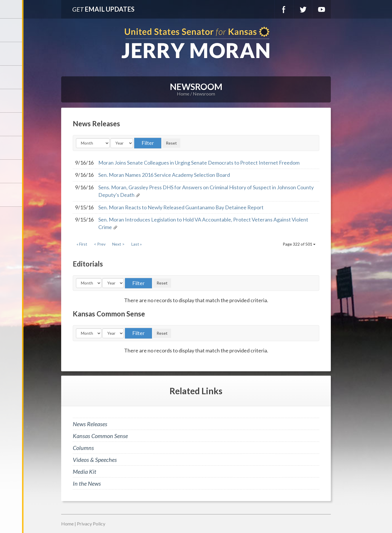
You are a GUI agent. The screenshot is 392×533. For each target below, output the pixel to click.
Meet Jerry (12, 54)
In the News (87, 483)
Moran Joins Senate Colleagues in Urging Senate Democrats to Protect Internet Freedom (199, 163)
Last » (137, 244)
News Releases (90, 424)
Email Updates (103, 9)
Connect (12, 171)
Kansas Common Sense (100, 436)
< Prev (100, 244)
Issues (12, 124)
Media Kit (85, 471)
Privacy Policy (91, 524)
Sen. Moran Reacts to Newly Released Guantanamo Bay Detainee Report (181, 207)
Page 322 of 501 (299, 244)
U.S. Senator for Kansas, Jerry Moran (196, 43)
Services (12, 77)
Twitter (303, 9)
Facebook (284, 9)
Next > (118, 244)
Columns (83, 448)
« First (82, 244)
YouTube (322, 9)
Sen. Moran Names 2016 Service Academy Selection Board (164, 175)
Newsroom (12, 101)
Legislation (12, 148)
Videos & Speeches (95, 460)
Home (183, 94)
